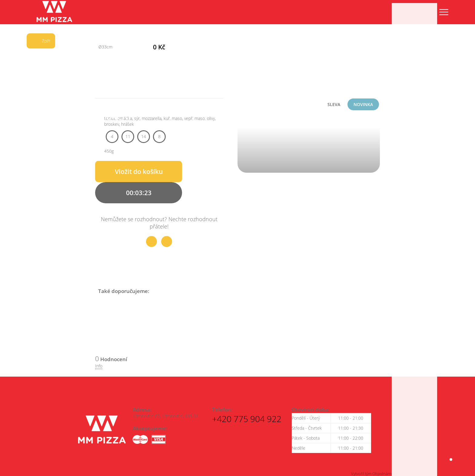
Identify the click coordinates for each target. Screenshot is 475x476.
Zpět (39, 41)
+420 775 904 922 (247, 417)
